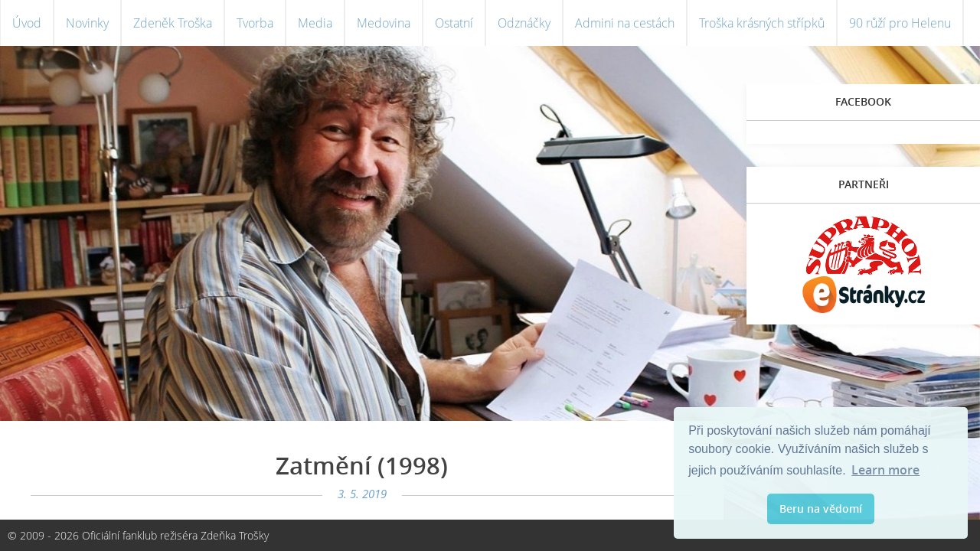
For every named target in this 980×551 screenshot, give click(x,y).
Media (315, 23)
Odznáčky (524, 23)
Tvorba (255, 23)
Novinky (87, 23)
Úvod (27, 23)
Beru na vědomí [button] (821, 509)
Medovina (384, 23)
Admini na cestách (625, 23)
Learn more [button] (885, 470)
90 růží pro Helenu (900, 23)
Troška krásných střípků (762, 23)
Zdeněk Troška (173, 23)
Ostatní (454, 23)
